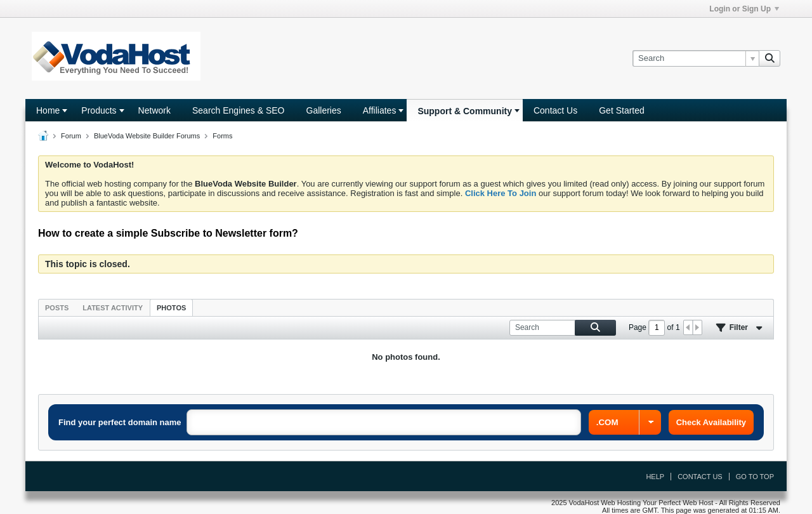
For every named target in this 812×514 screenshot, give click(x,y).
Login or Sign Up (744, 9)
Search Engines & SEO (239, 110)
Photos (171, 308)
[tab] (57, 307)
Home (48, 110)
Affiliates (380, 110)
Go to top (755, 477)
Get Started (622, 110)
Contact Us (555, 110)
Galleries (324, 110)
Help (655, 477)
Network (154, 110)
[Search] (696, 58)
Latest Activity (113, 308)
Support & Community (465, 111)
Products (99, 110)
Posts (57, 308)
